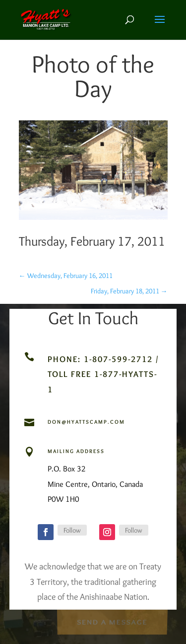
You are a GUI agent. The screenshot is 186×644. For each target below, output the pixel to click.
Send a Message (112, 621)
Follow (72, 530)
